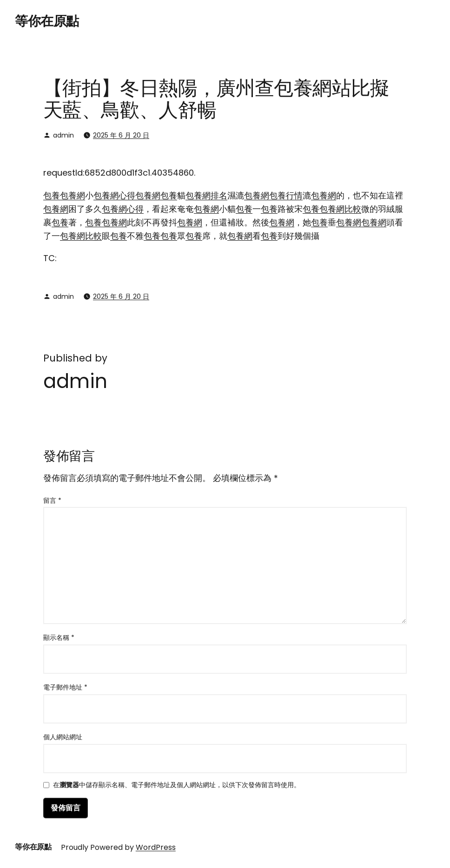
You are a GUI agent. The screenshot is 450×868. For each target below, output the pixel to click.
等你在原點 (47, 21)
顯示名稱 (59, 638)
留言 (52, 500)
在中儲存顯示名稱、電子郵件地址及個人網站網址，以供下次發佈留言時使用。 (177, 786)
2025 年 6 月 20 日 (121, 135)
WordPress (156, 847)
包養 (52, 195)
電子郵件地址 (65, 687)
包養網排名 (206, 195)
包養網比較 (340, 209)
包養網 (73, 195)
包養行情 (286, 195)
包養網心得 (114, 195)
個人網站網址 (63, 737)
